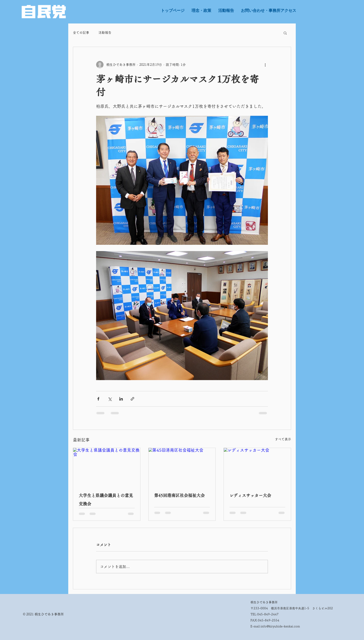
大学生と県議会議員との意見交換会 (106, 500)
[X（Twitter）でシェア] (110, 399)
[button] (285, 33)
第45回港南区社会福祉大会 (179, 495)
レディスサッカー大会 (250, 495)
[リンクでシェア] (132, 399)
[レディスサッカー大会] (257, 467)
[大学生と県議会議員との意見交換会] (107, 467)
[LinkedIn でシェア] (121, 399)
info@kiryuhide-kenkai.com (280, 626)
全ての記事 (81, 33)
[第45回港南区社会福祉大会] (182, 467)
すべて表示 (283, 439)
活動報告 (105, 33)
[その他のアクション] (265, 65)
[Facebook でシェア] (98, 399)
